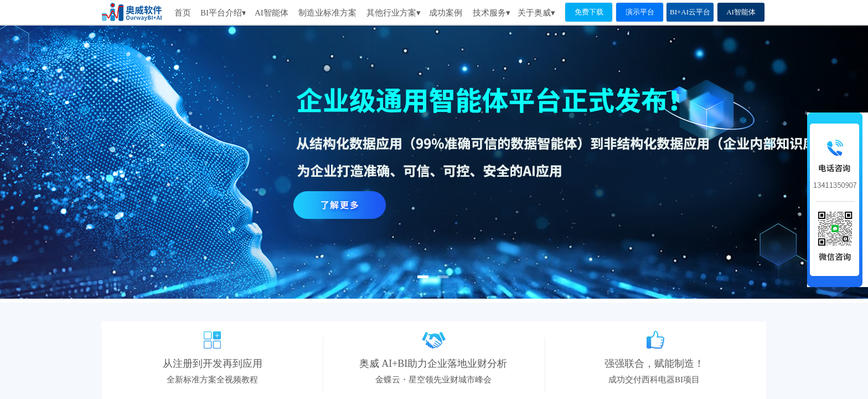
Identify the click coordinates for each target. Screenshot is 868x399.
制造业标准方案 (327, 13)
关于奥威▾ (536, 13)
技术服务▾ (492, 13)
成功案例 (446, 13)
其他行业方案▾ (394, 13)
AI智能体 (271, 13)
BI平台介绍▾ (223, 13)
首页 (183, 13)
